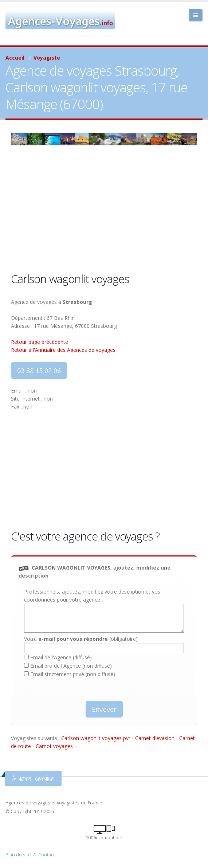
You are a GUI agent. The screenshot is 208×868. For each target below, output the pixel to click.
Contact (46, 855)
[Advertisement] (104, 217)
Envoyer (104, 709)
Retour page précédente (40, 342)
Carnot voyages (54, 746)
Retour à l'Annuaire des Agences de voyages (63, 350)
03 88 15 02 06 (39, 370)
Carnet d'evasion (155, 738)
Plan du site (18, 855)
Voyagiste (47, 58)
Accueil (15, 58)
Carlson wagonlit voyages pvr (96, 738)
